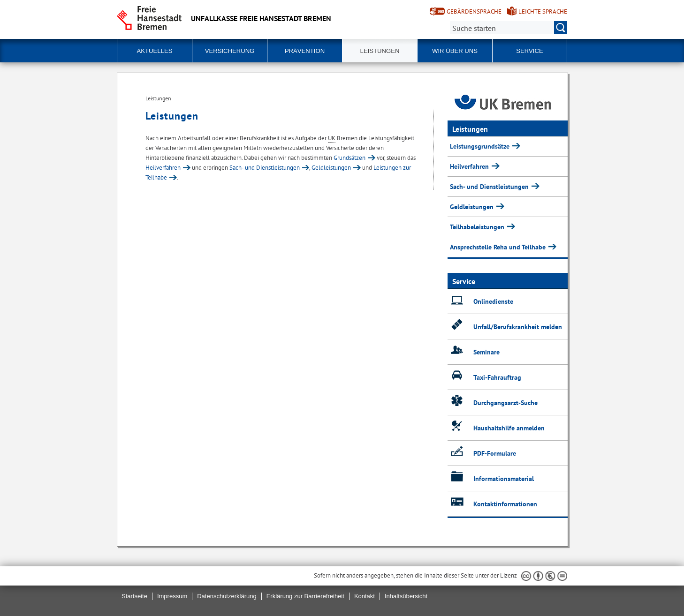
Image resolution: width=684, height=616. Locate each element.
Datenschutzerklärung (227, 596)
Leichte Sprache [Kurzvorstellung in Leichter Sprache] (543, 11)
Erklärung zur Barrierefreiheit (305, 596)
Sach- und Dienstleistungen (265, 168)
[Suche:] (509, 28)
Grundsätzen (350, 158)
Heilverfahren (163, 168)
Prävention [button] (305, 51)
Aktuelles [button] (155, 51)
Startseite (134, 596)
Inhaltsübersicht (406, 596)
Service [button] (529, 51)
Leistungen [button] (380, 51)
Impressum (172, 596)
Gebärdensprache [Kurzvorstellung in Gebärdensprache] (474, 11)
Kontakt (365, 596)
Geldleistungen (331, 168)
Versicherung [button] (230, 51)
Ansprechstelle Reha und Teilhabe (499, 247)
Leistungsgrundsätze (481, 146)
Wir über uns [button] (455, 51)
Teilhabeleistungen (478, 227)
